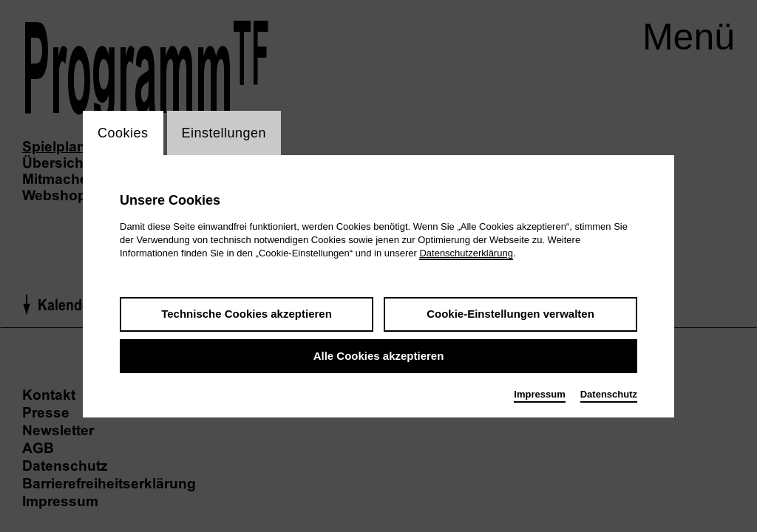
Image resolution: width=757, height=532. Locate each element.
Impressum (539, 394)
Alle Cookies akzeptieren (379, 356)
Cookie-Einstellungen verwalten (510, 314)
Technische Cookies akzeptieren (247, 314)
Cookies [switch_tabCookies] (123, 133)
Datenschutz (609, 394)
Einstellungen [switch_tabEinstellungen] (224, 133)
